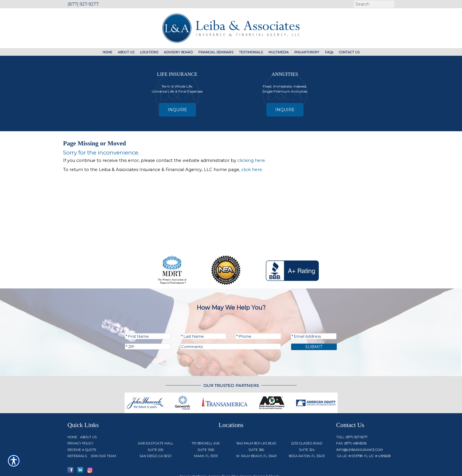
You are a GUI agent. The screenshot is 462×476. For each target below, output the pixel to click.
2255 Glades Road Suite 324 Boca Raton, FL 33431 (307, 429)
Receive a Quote (82, 430)
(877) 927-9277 (83, 4)
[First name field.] (148, 316)
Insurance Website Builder (314, 468)
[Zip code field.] (148, 326)
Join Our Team (103, 436)
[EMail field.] (314, 316)
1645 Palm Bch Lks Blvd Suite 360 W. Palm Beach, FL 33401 (256, 429)
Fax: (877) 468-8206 (351, 423)
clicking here (251, 160)
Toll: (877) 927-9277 (352, 417)
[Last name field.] (203, 316)
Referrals (77, 436)
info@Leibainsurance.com (359, 430)
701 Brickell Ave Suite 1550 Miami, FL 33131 (206, 429)
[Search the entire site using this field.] (374, 4)
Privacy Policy (80, 423)
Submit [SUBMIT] (314, 326)
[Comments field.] (231, 326)
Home (72, 417)
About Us (88, 417)
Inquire (177, 110)
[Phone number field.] (258, 316)
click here (252, 170)
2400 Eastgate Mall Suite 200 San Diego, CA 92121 (156, 429)
